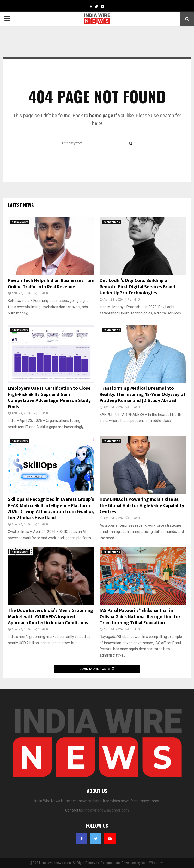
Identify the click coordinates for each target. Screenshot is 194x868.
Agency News (20, 222)
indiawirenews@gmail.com (107, 810)
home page (101, 115)
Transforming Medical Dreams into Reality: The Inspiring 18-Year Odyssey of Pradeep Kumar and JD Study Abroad (143, 395)
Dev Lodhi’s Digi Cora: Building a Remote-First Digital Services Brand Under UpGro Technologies (137, 287)
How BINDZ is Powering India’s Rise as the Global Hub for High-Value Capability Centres (142, 506)
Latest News (21, 205)
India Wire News (153, 863)
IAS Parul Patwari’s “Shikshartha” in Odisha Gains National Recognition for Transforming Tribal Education (140, 617)
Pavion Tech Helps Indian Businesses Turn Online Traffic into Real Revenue (51, 284)
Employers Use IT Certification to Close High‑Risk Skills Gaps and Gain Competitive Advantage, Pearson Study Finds (49, 398)
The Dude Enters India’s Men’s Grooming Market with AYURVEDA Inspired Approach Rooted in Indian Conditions (50, 617)
